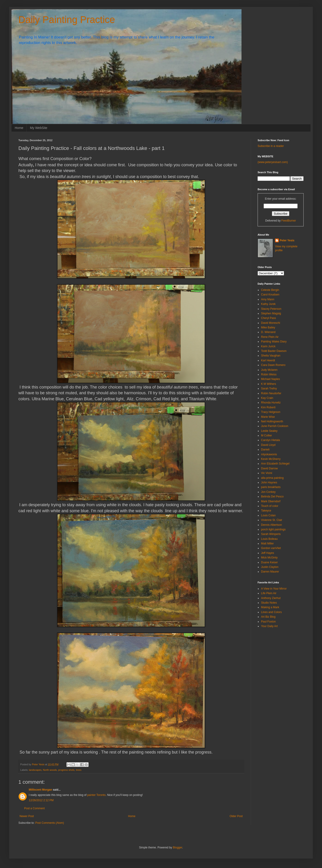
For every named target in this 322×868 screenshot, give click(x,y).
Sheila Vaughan (271, 356)
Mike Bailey (268, 327)
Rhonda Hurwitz (271, 403)
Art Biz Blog (268, 617)
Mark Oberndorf (271, 501)
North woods (50, 770)
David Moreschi (271, 323)
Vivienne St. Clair (272, 520)
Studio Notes (269, 603)
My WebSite (39, 128)
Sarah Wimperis (271, 534)
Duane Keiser (269, 562)
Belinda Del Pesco (272, 497)
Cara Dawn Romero (273, 365)
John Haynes (269, 482)
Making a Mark (270, 607)
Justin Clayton (270, 567)
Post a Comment (34, 808)
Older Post (236, 816)
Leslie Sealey (269, 431)
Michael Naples (270, 379)
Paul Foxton (268, 622)
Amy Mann (268, 299)
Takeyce (266, 511)
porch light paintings (273, 529)
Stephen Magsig (271, 313)
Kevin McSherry (271, 459)
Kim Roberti (268, 407)
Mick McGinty (269, 558)
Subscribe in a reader (271, 146)
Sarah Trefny (269, 389)
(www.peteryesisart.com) (273, 162)
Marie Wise (268, 417)
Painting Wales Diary (274, 342)
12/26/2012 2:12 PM (41, 800)
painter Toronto (96, 795)
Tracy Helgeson (271, 412)
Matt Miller (267, 544)
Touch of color (270, 506)
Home (19, 128)
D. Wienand (268, 332)
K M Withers (269, 384)
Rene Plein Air (270, 337)
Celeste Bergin (270, 290)
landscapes (35, 770)
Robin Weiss (269, 374)
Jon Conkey (268, 492)
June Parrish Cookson (275, 426)
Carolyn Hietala (270, 440)
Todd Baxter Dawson (274, 351)
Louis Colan (268, 515)
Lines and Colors (271, 612)
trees (79, 770)
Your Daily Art (269, 626)
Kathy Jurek (268, 304)
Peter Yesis (287, 240)
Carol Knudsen (270, 295)
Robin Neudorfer (271, 393)
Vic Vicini (267, 473)
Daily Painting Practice (67, 20)
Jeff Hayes (267, 553)
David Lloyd (268, 445)
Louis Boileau (269, 539)
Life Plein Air (269, 593)
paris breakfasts (271, 487)
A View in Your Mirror (274, 589)
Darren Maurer (270, 572)
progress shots (66, 770)
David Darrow (269, 468)
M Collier (266, 435)
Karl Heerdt (268, 360)
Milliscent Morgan (40, 790)
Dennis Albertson (272, 525)
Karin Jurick (268, 346)
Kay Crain (267, 398)
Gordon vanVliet (271, 548)
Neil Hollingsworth (272, 421)
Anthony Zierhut (271, 598)
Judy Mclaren (269, 370)
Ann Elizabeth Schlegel (275, 464)
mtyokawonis (269, 454)
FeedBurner (289, 221)
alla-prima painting (272, 478)
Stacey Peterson (271, 309)
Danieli (265, 450)
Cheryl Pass (269, 318)
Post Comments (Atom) (50, 823)
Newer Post (27, 816)
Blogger (177, 848)
